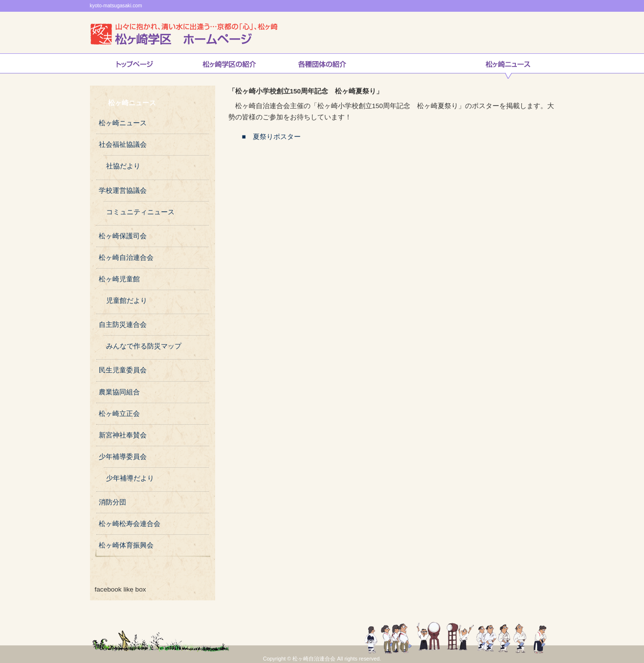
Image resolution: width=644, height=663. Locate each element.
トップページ (134, 66)
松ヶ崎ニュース (508, 66)
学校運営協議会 (123, 191)
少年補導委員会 (123, 457)
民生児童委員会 (123, 370)
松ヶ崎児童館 (119, 279)
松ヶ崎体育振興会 (126, 545)
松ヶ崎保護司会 (123, 236)
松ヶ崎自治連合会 (126, 258)
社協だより (123, 166)
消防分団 (112, 502)
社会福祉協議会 (123, 145)
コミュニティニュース (140, 212)
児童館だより (127, 301)
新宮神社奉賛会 (123, 435)
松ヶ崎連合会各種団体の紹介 (322, 66)
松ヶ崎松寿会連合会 (130, 524)
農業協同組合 (119, 392)
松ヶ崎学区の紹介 (229, 66)
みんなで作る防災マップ (144, 346)
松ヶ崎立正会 (119, 414)
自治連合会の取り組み (415, 66)
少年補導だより (130, 478)
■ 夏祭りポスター (265, 137)
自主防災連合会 (123, 325)
